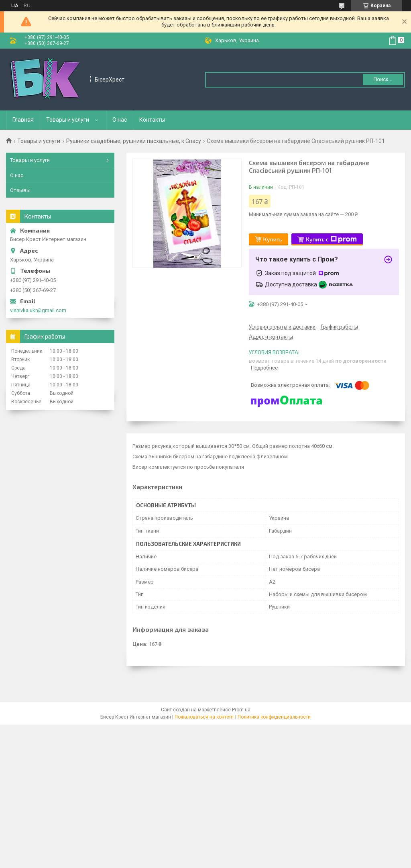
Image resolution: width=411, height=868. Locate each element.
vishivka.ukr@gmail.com (38, 310)
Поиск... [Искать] (383, 79)
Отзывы (20, 190)
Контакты (152, 120)
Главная (23, 120)
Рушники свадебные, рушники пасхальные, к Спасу (134, 141)
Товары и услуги (68, 120)
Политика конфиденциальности (274, 717)
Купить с (331, 239)
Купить (273, 239)
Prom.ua (241, 710)
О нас (120, 120)
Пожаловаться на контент (204, 717)
